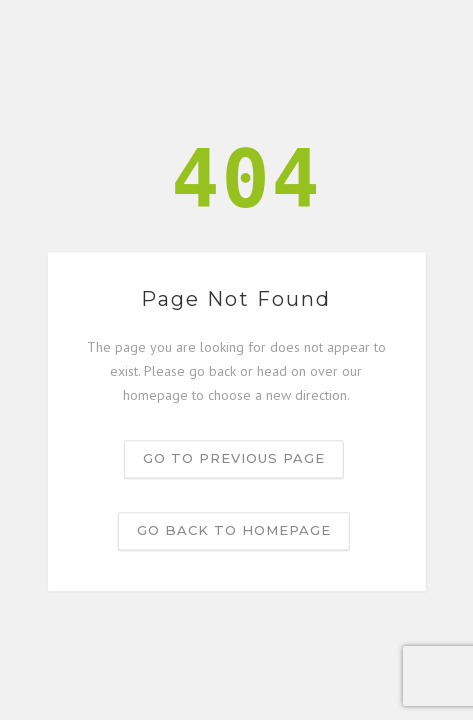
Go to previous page (234, 459)
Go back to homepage (234, 531)
